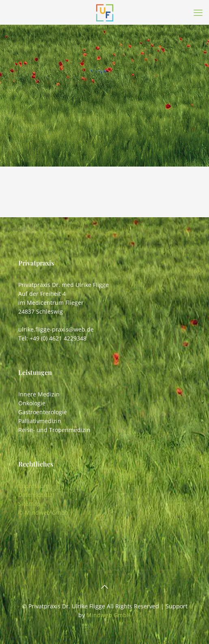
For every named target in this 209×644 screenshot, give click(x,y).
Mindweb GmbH (109, 615)
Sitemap (29, 504)
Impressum (34, 486)
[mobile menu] (198, 12)
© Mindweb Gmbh (43, 512)
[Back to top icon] (105, 587)
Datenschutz (35, 495)
